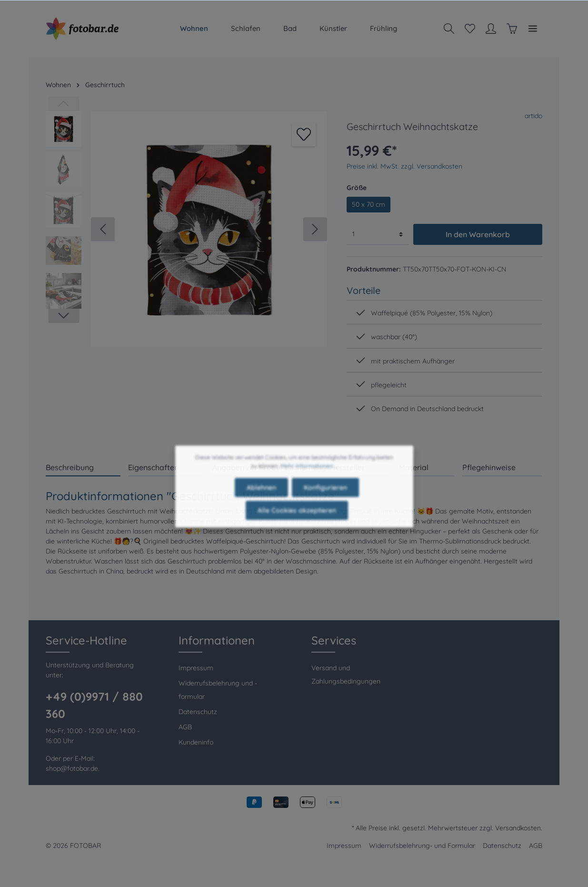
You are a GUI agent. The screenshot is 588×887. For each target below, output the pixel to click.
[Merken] (304, 134)
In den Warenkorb (478, 234)
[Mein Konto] (491, 29)
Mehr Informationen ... (309, 482)
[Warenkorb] (512, 29)
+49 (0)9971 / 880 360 (94, 705)
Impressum (196, 668)
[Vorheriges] (103, 229)
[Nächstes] (315, 229)
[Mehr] (533, 29)
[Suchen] (449, 29)
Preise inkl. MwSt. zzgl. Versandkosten (404, 166)
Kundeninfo (196, 742)
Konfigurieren (325, 504)
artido (533, 116)
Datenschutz (198, 712)
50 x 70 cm (369, 204)
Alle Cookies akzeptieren (297, 527)
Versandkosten (518, 828)
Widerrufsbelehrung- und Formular (422, 846)
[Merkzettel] (470, 29)
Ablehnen (261, 504)
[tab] (83, 467)
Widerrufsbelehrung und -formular (218, 690)
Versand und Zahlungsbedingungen (346, 675)
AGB (185, 727)
